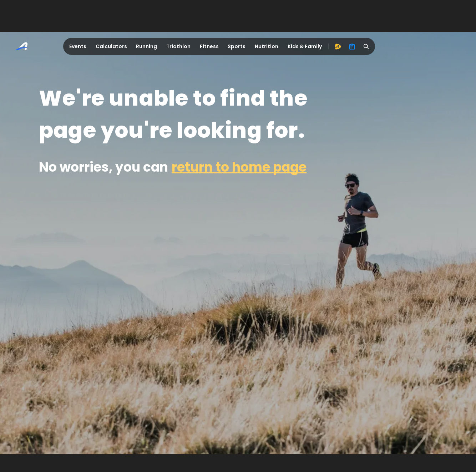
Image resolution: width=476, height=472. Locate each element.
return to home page (239, 167)
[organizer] (352, 46)
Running (146, 46)
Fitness (209, 46)
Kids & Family (305, 46)
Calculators (111, 46)
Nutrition (267, 46)
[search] (366, 46)
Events (78, 46)
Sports (237, 46)
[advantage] (338, 46)
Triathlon (178, 46)
